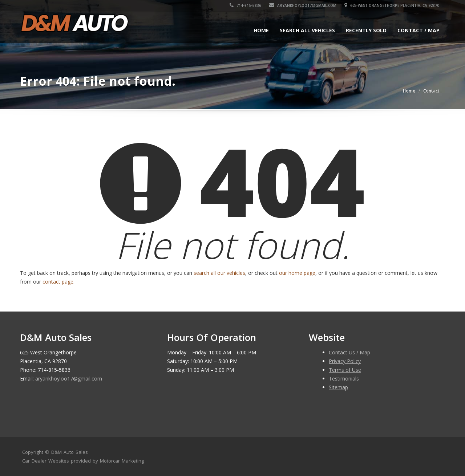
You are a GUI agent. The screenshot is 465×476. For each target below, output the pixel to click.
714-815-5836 (246, 5)
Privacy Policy (345, 361)
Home (261, 30)
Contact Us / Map (349, 352)
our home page (297, 273)
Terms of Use (345, 370)
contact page (58, 282)
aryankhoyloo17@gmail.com (303, 5)
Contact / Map (418, 30)
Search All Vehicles (307, 30)
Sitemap (338, 387)
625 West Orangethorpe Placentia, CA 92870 (392, 5)
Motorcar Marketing (122, 461)
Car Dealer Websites (46, 461)
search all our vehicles (219, 273)
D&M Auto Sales (70, 452)
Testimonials (344, 379)
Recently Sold (366, 30)
